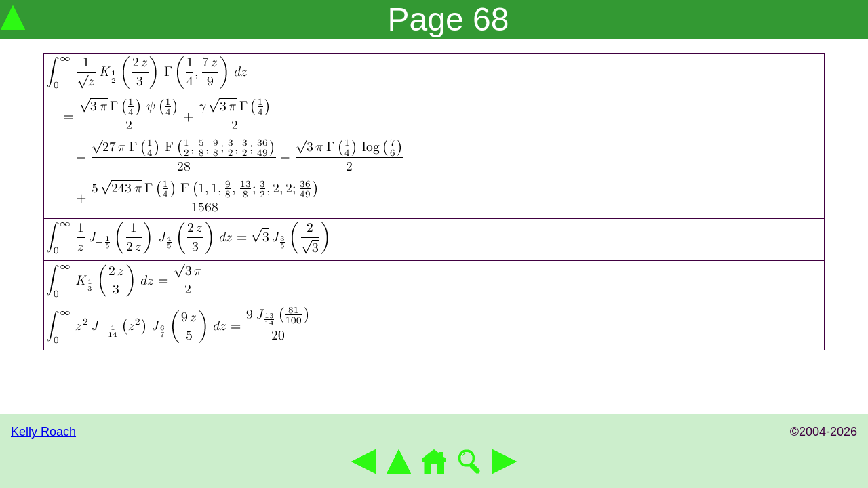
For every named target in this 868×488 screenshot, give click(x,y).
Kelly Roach (43, 432)
